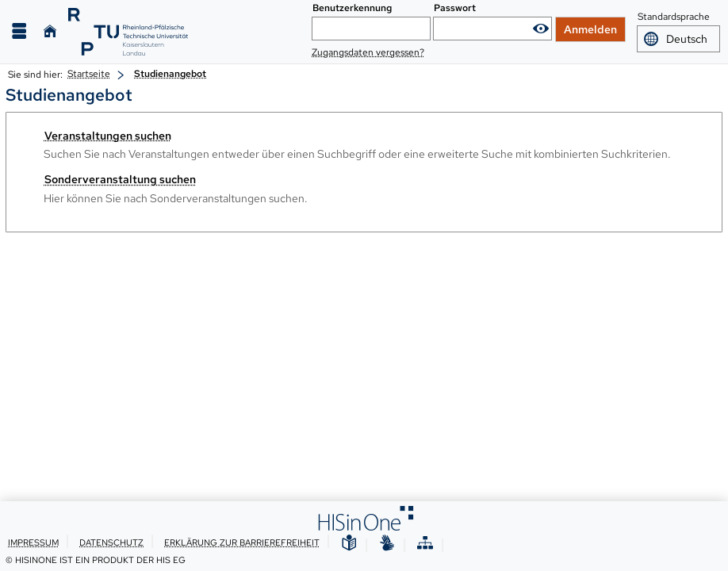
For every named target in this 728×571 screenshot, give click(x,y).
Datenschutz (111, 542)
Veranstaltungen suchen (108, 136)
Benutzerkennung (352, 8)
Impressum (33, 542)
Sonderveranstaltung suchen (120, 179)
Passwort (455, 8)
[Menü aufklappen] (19, 31)
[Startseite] (50, 31)
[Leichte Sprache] (349, 544)
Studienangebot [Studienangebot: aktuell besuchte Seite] (170, 74)
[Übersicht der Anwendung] (425, 544)
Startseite (89, 74)
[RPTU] (128, 32)
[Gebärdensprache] (387, 544)
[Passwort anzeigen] (541, 29)
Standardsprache (674, 17)
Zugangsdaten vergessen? (368, 52)
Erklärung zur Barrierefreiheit (242, 542)
